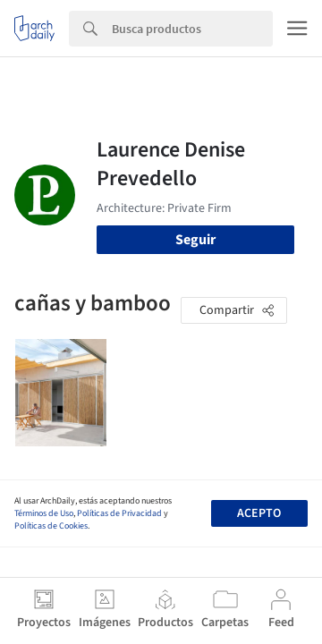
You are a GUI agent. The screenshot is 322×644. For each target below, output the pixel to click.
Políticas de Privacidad (119, 513)
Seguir (195, 240)
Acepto (259, 513)
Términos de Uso (44, 513)
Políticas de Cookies (51, 526)
